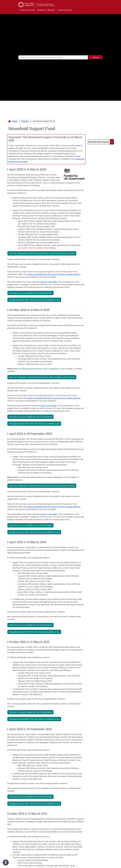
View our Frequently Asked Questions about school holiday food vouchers (42, 253)
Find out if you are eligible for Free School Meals (30, 293)
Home (15, 121)
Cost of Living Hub (48, 282)
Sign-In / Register (46, 10)
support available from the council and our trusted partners (54, 274)
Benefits (25, 121)
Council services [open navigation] (65, 10)
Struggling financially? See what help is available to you (34, 300)
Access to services (27, 10)
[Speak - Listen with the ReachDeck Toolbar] (6, 863)
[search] (53, 57)
